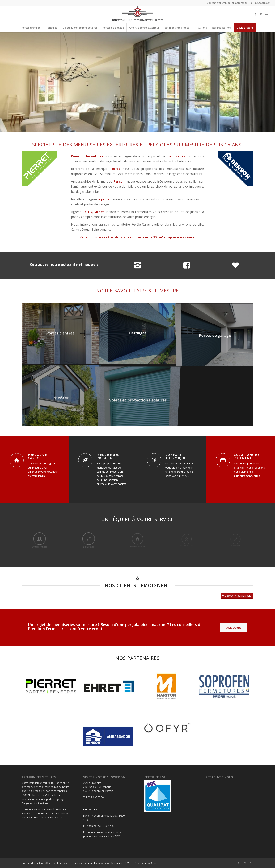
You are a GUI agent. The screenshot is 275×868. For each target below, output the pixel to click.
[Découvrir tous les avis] (237, 596)
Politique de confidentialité (108, 863)
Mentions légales (83, 863)
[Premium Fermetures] (137, 14)
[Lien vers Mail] (267, 14)
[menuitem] (31, 28)
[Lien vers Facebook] (255, 14)
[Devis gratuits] (233, 628)
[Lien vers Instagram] (261, 14)
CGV (127, 863)
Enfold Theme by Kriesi (144, 863)
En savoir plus (138, 92)
